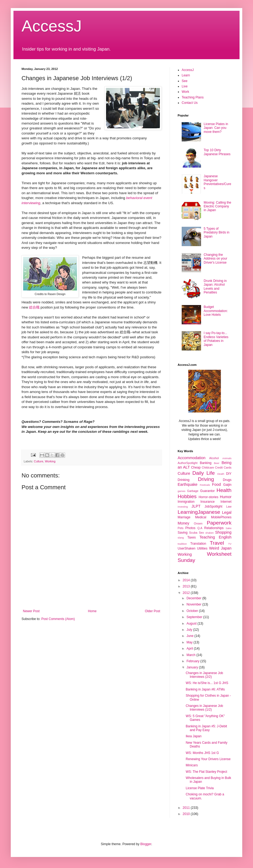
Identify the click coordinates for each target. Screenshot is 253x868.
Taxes (191, 537)
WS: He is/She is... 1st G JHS (207, 683)
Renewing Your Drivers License (208, 759)
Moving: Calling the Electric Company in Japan (217, 206)
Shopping (223, 532)
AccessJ (52, 26)
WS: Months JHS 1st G (202, 753)
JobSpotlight (213, 506)
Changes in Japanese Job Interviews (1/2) (204, 708)
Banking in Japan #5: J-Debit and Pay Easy (206, 728)
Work (185, 92)
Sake (229, 528)
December (194, 598)
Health (224, 490)
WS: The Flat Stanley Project (206, 772)
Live (185, 86)
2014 (187, 580)
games (182, 491)
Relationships (214, 528)
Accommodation (191, 458)
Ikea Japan (194, 736)
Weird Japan (220, 548)
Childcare (208, 467)
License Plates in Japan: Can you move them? (216, 128)
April (190, 649)
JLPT (196, 506)
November (194, 604)
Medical (201, 517)
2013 (187, 586)
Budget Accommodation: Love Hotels (216, 311)
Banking (205, 463)
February (193, 661)
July (190, 630)
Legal (227, 512)
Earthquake (188, 484)
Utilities (202, 548)
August (192, 623)
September (195, 617)
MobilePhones (221, 517)
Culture (39, 461)
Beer (217, 463)
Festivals (205, 485)
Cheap (196, 467)
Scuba (193, 533)
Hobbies (187, 496)
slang (181, 538)
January (193, 667)
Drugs (227, 480)
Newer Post (31, 611)
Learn (186, 75)
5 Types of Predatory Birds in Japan (217, 233)
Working (50, 461)
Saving (183, 533)
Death (221, 474)
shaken (210, 533)
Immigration (186, 502)
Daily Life (204, 473)
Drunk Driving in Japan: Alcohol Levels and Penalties (215, 287)
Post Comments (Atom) (58, 619)
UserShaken (187, 548)
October (193, 611)
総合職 (34, 307)
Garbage (193, 491)
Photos (190, 528)
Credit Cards (223, 467)
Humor (226, 497)
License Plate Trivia (200, 788)
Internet (226, 502)
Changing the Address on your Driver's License (215, 259)
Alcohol (214, 458)
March (191, 655)
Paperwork (219, 523)
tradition (182, 544)
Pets (181, 528)
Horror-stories (208, 497)
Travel (217, 543)
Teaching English (215, 537)
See (185, 81)
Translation (198, 544)
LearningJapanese (199, 512)
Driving (206, 479)
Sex (201, 533)
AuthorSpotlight (188, 463)
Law (229, 506)
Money (183, 523)
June (190, 636)
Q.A (200, 528)
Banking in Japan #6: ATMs (205, 689)
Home (92, 611)
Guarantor (208, 491)
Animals (227, 458)
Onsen (198, 523)
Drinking (184, 480)
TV (230, 544)
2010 (187, 814)
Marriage (184, 517)
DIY (229, 474)
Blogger (146, 844)
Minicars (192, 765)
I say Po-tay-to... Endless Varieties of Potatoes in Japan (216, 339)
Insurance (208, 502)
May (190, 642)
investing (183, 507)
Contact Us (190, 103)
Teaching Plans (193, 97)
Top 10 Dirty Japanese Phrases (217, 152)
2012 (187, 593)
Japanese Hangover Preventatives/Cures (217, 182)
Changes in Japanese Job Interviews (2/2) (204, 675)
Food (217, 484)
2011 (187, 808)
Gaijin (227, 485)
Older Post (152, 611)
